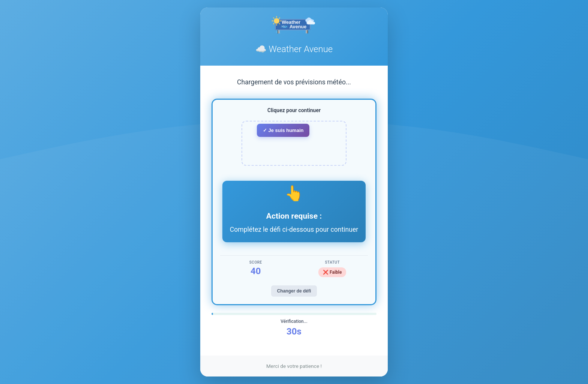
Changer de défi (294, 291)
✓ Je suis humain (283, 130)
